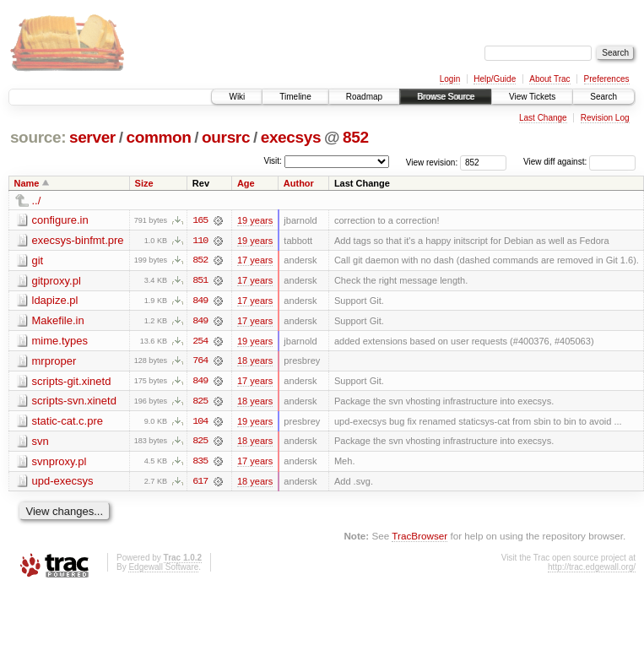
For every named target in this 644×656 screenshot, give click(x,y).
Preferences (607, 79)
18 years (255, 362)
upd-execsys (63, 483)
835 (200, 464)
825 (200, 403)
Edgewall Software (163, 569)
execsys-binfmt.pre (78, 240)
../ (37, 201)
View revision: (432, 162)
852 (356, 137)
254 (200, 342)
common (158, 137)
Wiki (237, 97)
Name (27, 183)
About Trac (549, 79)
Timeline (295, 97)
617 (200, 484)
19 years (255, 220)
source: (38, 137)
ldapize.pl (55, 301)
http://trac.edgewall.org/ (592, 569)
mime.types (60, 342)
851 (200, 281)
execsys (291, 137)
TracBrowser (419, 538)
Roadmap (364, 97)
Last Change (543, 118)
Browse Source (446, 97)
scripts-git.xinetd (72, 382)
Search (603, 97)
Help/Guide (495, 79)
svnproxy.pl (60, 463)
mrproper (54, 362)
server (92, 137)
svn (41, 443)
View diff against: (579, 162)
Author (299, 183)
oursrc (226, 137)
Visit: (273, 161)
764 (200, 362)
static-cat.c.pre (68, 423)
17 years (255, 261)
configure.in (60, 220)
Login (450, 79)
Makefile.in (58, 321)
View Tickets (532, 97)
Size (144, 183)
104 (200, 423)
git (38, 260)
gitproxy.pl (57, 281)
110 (200, 241)
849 (200, 301)
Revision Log (605, 118)
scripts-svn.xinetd (74, 402)
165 (200, 220)
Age (246, 183)
